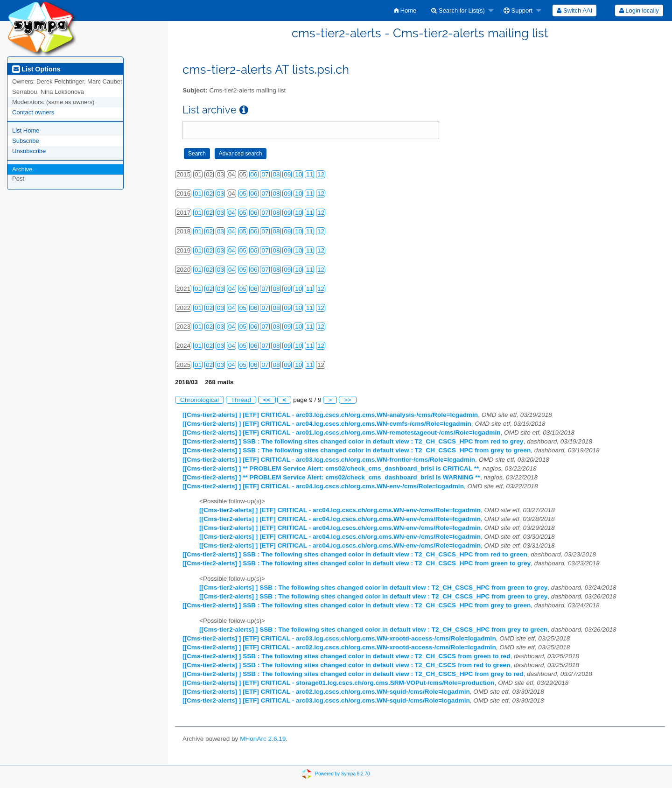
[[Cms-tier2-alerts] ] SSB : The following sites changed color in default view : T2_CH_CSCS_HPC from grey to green (357, 450)
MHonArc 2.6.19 (263, 739)
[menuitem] (405, 11)
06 (254, 174)
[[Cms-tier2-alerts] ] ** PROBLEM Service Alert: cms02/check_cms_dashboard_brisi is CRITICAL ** (331, 468)
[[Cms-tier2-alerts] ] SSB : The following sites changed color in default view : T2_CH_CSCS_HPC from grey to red (353, 674)
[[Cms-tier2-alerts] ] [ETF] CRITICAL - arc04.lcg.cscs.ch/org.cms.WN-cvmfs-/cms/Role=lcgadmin (327, 424)
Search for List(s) (458, 11)
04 (232, 213)
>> (348, 400)
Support (518, 11)
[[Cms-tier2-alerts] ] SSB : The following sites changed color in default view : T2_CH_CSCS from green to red (346, 656)
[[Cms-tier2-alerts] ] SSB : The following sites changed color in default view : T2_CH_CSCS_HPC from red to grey (353, 441)
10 (298, 174)
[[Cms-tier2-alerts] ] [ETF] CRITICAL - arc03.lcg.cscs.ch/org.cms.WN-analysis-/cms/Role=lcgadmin (330, 415)
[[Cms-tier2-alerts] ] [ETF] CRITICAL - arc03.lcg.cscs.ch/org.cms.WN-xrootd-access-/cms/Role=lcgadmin (339, 638)
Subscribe (26, 141)
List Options (36, 69)
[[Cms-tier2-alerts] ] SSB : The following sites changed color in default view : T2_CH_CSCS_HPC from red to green (355, 554)
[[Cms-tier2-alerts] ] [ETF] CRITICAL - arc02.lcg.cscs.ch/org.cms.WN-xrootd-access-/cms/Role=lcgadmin (339, 647)
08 (276, 174)
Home (405, 11)
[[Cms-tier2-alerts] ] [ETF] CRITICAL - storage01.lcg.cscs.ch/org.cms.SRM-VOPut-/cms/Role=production (339, 683)
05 (243, 193)
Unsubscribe (29, 151)
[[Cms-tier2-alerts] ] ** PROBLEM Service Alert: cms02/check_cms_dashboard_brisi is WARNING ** (331, 477)
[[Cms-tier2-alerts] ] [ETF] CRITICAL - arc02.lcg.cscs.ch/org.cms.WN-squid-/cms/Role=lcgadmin (326, 692)
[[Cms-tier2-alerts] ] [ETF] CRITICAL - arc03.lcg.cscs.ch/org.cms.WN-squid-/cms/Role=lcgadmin (326, 700)
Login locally (639, 11)
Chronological (199, 400)
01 (198, 193)
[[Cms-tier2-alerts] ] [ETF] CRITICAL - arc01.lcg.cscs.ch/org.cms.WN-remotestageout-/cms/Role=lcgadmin (341, 433)
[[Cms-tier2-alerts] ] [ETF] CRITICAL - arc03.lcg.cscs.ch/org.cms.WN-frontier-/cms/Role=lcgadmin (329, 460)
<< (267, 400)
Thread (241, 400)
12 (321, 174)
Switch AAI (574, 11)
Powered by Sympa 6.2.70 (342, 774)
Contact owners (33, 112)
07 (265, 174)
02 (209, 193)
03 (220, 193)
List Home (26, 130)
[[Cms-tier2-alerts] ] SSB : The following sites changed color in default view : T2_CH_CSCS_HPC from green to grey (357, 563)
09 (287, 174)
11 (310, 174)
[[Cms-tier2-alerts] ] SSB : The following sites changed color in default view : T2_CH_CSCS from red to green (346, 665)
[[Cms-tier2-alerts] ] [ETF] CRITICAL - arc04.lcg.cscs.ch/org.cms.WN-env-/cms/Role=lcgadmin (323, 486)
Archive (22, 169)
